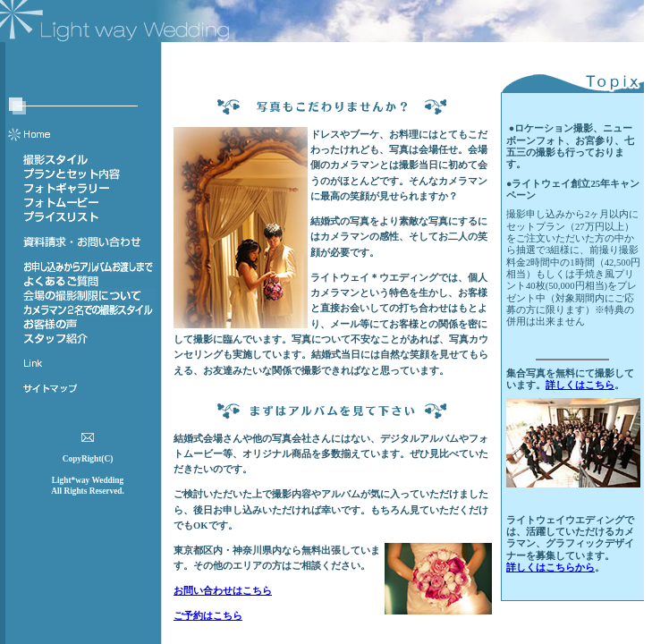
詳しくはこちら (580, 385)
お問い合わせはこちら (223, 591)
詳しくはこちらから (550, 568)
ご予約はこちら (208, 616)
